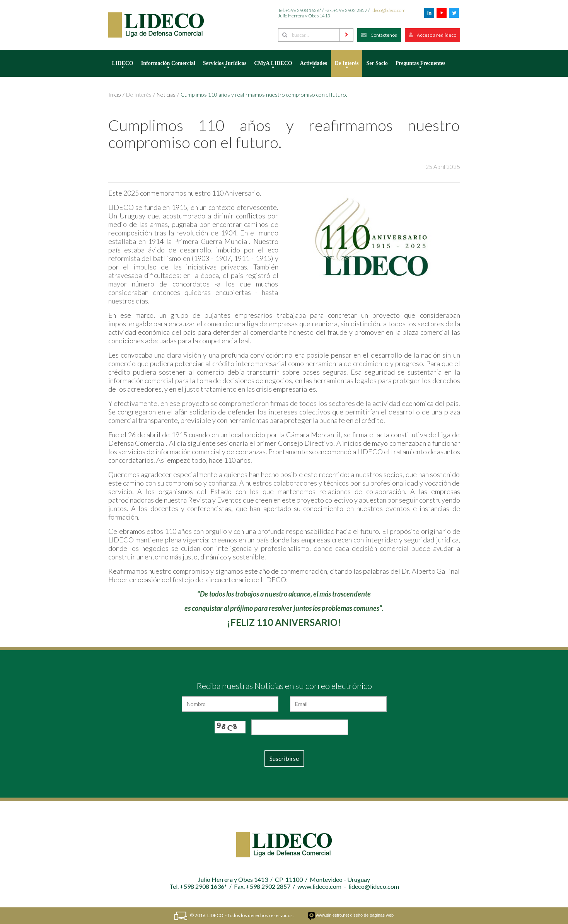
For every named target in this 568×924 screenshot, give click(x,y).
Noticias (166, 95)
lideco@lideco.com (388, 10)
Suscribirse (284, 758)
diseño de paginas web (372, 915)
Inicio (115, 95)
